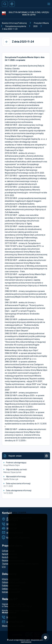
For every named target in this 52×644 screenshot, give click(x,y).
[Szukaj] (5, 4)
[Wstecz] (7, 42)
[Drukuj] (46, 456)
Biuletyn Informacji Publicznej (14, 23)
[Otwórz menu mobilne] (49, 4)
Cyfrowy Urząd (8, 551)
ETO (4, 567)
